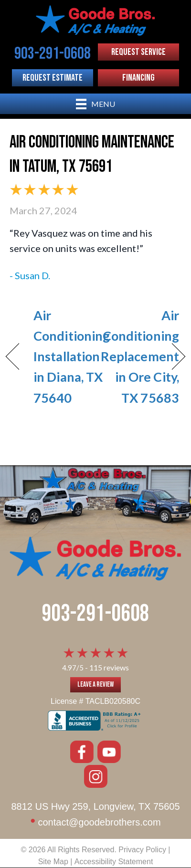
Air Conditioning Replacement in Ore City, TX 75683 (140, 356)
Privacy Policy (142, 850)
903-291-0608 (95, 614)
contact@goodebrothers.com (99, 822)
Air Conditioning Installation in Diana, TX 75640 (72, 356)
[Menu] (95, 104)
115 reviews (109, 667)
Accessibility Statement (114, 862)
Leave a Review (95, 685)
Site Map (53, 862)
